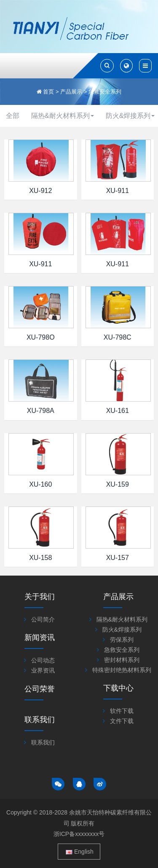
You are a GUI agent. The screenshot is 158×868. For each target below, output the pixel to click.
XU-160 (40, 484)
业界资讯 (43, 670)
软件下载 (122, 711)
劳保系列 (122, 640)
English (80, 852)
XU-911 (118, 191)
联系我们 (43, 742)
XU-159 (118, 484)
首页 (48, 92)
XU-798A (41, 411)
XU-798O (41, 337)
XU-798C (118, 337)
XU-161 (118, 411)
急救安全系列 (105, 92)
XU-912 (40, 191)
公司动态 (43, 660)
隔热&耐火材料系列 (63, 116)
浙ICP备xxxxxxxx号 (79, 834)
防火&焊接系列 (122, 630)
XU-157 (118, 558)
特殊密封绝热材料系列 (122, 670)
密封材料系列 (122, 660)
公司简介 (43, 619)
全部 (13, 116)
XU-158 (40, 558)
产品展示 (71, 92)
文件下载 (122, 721)
